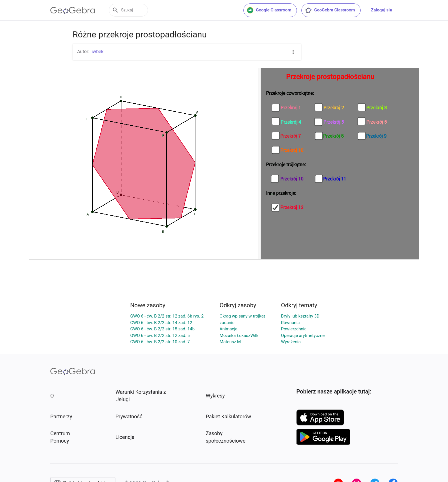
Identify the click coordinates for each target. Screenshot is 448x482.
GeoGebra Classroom (330, 10)
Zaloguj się (381, 10)
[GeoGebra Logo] (73, 10)
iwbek (98, 52)
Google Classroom (269, 10)
